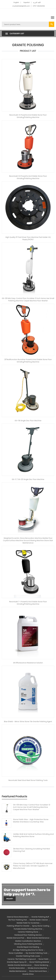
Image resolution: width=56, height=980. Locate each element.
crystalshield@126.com (21, 6)
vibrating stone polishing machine (28, 944)
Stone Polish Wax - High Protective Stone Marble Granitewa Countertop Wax (31, 821)
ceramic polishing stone (28, 932)
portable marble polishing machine (28, 929)
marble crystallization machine (28, 941)
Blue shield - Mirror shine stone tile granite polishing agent (28, 722)
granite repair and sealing (28, 947)
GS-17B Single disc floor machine (28, 421)
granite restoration (17, 968)
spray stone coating (41, 926)
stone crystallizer (16, 953)
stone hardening (41, 965)
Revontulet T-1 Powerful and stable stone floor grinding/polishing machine (28, 603)
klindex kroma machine (37, 968)
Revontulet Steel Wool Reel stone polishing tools (28, 780)
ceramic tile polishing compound (22, 959)
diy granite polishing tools (37, 953)
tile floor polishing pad (17, 920)
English (16, 2)
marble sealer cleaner (39, 920)
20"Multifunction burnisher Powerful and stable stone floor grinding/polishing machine (28, 361)
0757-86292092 (39, 6)
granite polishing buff (40, 917)
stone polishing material (39, 962)
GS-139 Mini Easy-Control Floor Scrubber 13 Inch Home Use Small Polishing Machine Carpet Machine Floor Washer (32, 807)
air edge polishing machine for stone (28, 950)
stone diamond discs (38, 971)
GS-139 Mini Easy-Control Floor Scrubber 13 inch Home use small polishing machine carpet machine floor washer (28, 300)
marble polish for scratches (28, 923)
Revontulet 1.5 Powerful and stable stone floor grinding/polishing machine (28, 116)
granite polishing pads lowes (28, 956)
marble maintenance (18, 971)
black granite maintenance (38, 938)
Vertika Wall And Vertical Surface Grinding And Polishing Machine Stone (33, 835)
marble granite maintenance (20, 965)
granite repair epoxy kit (17, 962)
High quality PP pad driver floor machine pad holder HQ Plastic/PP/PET (28, 238)
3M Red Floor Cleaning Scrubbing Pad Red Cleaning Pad (31, 850)
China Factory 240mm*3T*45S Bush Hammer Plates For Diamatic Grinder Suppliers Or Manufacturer (33, 866)
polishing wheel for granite (18, 926)
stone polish (43, 959)
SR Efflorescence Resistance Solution (28, 663)
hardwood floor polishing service (28, 935)
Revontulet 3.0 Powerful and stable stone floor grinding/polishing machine (28, 177)
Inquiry (10, 899)
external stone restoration (18, 917)
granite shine (28, 974)
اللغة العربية (37, 2)
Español (27, 2)
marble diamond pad (15, 938)
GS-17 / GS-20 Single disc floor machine (28, 479)
